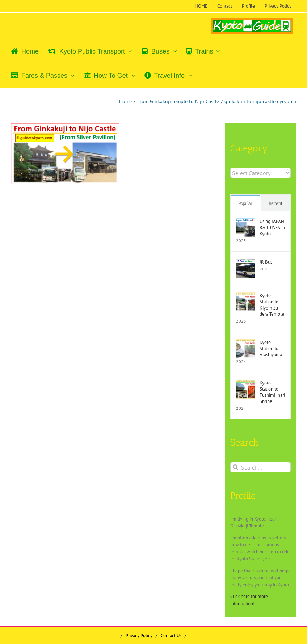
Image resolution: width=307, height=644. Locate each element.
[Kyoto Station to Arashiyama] (245, 343)
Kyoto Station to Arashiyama (271, 348)
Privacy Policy (139, 635)
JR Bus (266, 262)
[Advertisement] (72, 243)
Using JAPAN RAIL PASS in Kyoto (272, 228)
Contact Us (171, 635)
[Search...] (260, 467)
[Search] (235, 467)
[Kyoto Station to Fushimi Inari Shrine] (245, 383)
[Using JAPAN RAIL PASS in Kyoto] (245, 222)
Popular (245, 203)
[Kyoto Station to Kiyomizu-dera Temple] (245, 296)
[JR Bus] (245, 262)
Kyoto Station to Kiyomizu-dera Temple (272, 305)
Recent (276, 203)
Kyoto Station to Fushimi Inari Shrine (272, 392)
